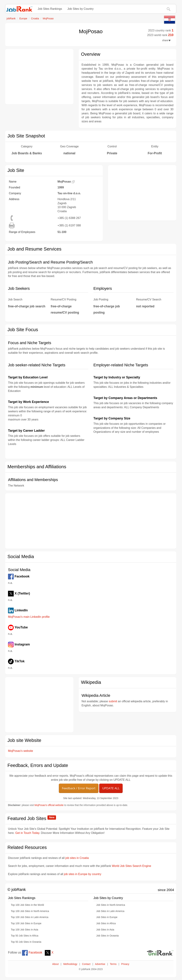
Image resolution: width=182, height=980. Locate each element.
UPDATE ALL (111, 788)
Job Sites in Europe (107, 917)
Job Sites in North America (111, 905)
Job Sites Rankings (50, 9)
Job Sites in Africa (106, 923)
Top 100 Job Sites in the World (27, 905)
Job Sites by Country (81, 9)
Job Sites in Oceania (108, 936)
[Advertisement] (39, 77)
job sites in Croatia (77, 858)
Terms (113, 964)
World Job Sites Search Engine (131, 866)
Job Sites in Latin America (110, 911)
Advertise (100, 964)
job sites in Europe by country (83, 874)
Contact (86, 964)
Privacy (125, 964)
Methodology (70, 964)
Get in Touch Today (27, 833)
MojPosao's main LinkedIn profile (29, 617)
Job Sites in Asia (105, 930)
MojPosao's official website (49, 805)
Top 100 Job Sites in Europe (26, 923)
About (55, 964)
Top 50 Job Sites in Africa (25, 936)
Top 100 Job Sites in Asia (25, 930)
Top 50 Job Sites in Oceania (26, 942)
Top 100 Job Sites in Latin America (30, 917)
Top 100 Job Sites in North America (30, 911)
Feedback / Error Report (79, 788)
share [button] (166, 40)
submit (113, 701)
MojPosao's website (21, 751)
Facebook (32, 952)
